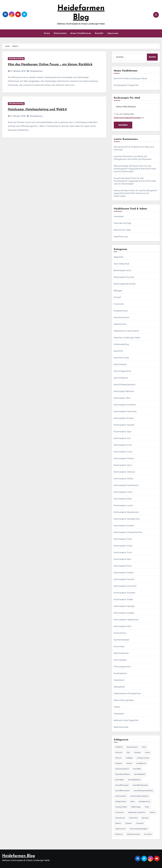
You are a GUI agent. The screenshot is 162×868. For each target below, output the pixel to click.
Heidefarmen (120, 324)
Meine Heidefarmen (81, 33)
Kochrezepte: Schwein (125, 593)
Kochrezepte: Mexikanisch (126, 512)
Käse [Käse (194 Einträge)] (133, 801)
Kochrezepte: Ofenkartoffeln (128, 532)
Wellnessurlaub (121, 727)
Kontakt (99, 33)
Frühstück (119, 304)
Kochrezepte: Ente (123, 445)
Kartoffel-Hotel (121, 358)
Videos (117, 707)
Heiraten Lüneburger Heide (127, 338)
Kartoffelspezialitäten (125, 385)
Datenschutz (60, 33)
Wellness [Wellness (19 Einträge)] (119, 834)
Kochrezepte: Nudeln (124, 526)
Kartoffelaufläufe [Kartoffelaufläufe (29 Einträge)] (123, 774)
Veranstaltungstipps (124, 700)
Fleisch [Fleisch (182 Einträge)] (118, 758)
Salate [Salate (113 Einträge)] (153, 812)
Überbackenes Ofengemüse (127, 693)
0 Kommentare (36, 71)
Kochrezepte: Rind (123, 566)
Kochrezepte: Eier (122, 438)
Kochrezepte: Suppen (124, 613)
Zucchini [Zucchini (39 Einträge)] (148, 834)
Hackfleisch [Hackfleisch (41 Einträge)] (141, 763)
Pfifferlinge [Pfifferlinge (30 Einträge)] (136, 807)
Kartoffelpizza (121, 378)
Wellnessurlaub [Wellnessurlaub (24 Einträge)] (134, 834)
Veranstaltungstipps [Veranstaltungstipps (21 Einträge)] (139, 829)
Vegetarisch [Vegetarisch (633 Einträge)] (120, 829)
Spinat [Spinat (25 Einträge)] (118, 823)
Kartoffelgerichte (122, 371)
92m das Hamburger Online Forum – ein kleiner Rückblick (50, 64)
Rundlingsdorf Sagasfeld (126, 85)
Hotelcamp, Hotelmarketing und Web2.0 (37, 109)
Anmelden (119, 216)
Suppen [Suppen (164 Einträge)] (129, 823)
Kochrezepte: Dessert (124, 425)
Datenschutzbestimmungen (127, 118)
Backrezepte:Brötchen (125, 284)
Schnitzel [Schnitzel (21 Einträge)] (133, 818)
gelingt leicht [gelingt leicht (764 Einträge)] (143, 758)
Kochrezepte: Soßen (124, 599)
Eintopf (117, 297)
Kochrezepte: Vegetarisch (126, 620)
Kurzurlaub (119, 646)
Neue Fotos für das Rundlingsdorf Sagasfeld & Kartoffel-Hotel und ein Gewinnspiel (135, 169)
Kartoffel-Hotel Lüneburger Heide (130, 78)
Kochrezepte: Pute (123, 552)
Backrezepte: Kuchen (124, 277)
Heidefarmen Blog (19, 856)
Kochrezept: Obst (122, 398)
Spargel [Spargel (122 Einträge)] (145, 818)
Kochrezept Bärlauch (124, 391)
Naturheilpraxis (121, 653)
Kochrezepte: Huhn (123, 492)
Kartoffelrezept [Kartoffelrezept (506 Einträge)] (122, 785)
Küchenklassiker (122, 640)
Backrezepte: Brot (123, 270)
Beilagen (118, 291)
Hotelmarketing (16, 59)
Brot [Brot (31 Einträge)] (144, 747)
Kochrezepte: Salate (124, 573)
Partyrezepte (120, 660)
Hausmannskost (122, 317)
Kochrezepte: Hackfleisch (126, 485)
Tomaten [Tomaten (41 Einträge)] (140, 823)
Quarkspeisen (120, 673)
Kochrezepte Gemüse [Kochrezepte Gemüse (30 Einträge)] (140, 796)
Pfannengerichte (122, 667)
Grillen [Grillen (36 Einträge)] (129, 763)
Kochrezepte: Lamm (123, 505)
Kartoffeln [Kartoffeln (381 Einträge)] (120, 780)
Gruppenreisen (121, 311)
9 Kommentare (36, 116)
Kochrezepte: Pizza (123, 546)
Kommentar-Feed (122, 230)
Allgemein (119, 257)
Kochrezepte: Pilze (123, 539)
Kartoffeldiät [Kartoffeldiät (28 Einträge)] (140, 774)
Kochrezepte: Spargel (124, 606)
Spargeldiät (119, 687)
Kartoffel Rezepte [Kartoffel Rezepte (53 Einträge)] (140, 785)
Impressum (113, 33)
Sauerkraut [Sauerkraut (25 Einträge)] (120, 818)
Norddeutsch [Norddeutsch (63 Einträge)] (145, 801)
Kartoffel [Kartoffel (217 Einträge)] (137, 769)
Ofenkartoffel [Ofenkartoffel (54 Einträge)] (121, 807)
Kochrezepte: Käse (123, 499)
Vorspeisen (119, 714)
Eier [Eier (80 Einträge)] (128, 752)
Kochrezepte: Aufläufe (125, 405)
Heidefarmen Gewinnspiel (126, 331)
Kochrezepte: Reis (122, 559)
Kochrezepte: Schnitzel (125, 586)
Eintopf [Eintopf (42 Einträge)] (138, 752)
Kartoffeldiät (120, 364)
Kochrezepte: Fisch (123, 452)
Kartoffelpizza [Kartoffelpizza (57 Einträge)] (134, 780)
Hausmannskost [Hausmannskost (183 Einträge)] (122, 769)
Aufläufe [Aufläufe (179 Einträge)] (119, 747)
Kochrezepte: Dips (123, 432)
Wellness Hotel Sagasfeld (126, 720)
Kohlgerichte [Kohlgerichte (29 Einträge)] (121, 801)
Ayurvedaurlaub (122, 264)
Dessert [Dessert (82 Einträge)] (119, 752)
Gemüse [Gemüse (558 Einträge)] (119, 763)
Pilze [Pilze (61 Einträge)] (147, 807)
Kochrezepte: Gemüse (124, 472)
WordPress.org (121, 237)
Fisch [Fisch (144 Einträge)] (147, 752)
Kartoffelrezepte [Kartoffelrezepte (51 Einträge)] (123, 791)
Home (47, 33)
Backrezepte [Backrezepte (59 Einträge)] (132, 747)
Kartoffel (118, 351)
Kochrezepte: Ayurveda (125, 411)
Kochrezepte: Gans (123, 465)
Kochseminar (120, 633)
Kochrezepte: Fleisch (124, 458)
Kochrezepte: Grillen (124, 479)
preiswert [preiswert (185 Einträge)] (120, 812)
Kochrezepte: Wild (122, 626)
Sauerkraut (119, 680)
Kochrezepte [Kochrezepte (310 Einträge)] (121, 796)
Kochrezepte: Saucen (124, 579)
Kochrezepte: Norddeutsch (127, 519)
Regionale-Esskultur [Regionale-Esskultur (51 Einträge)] (137, 812)
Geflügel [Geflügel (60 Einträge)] (129, 758)
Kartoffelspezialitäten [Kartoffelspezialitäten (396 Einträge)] (143, 791)
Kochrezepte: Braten (124, 418)
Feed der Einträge (122, 223)
